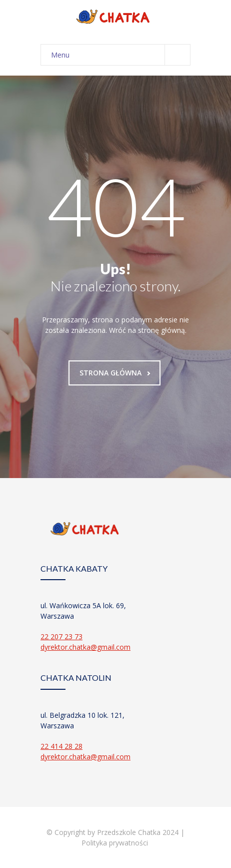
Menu (120, 55)
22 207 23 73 (61, 636)
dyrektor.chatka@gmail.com (85, 647)
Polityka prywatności (116, 843)
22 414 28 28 (61, 746)
